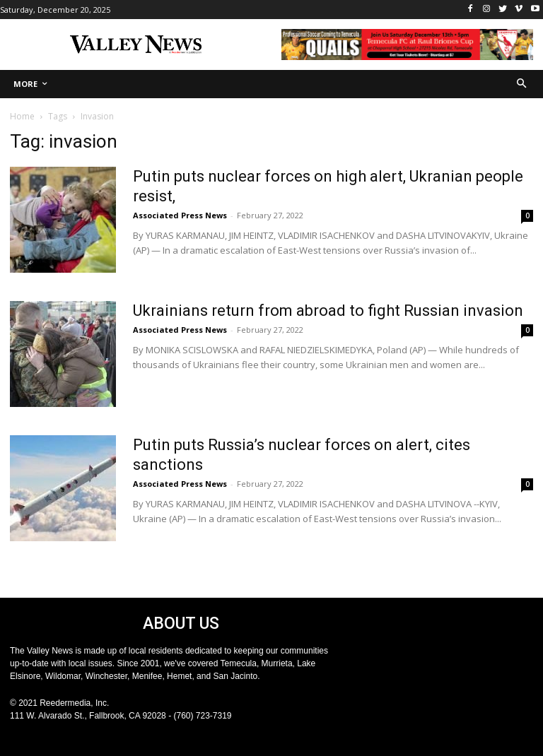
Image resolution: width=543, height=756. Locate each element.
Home (22, 116)
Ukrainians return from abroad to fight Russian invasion (328, 311)
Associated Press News (180, 215)
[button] (522, 84)
